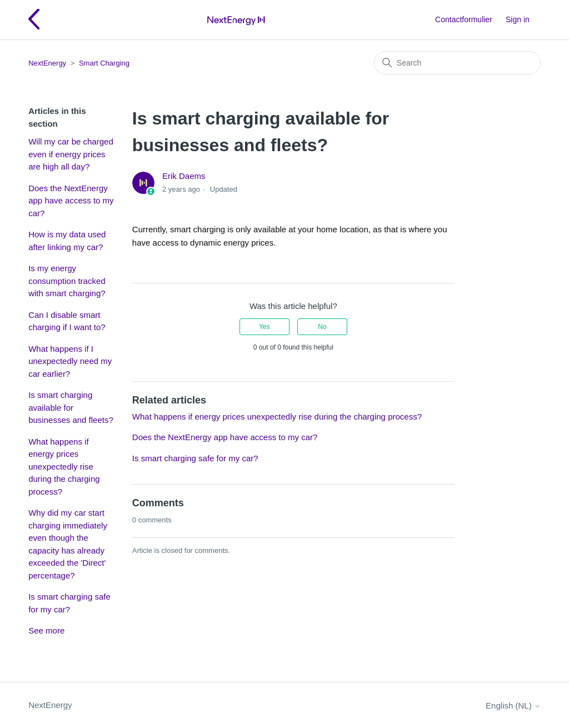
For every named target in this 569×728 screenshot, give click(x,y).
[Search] (457, 63)
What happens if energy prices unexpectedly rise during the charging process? (64, 467)
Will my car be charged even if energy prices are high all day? (71, 154)
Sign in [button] (518, 19)
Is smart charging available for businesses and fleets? (71, 407)
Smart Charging (104, 63)
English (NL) (513, 705)
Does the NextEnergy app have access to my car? (71, 201)
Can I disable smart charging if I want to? (67, 321)
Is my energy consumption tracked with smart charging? (67, 281)
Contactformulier (464, 19)
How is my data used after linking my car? (67, 241)
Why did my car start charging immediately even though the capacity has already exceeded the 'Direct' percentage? (68, 544)
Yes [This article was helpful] (264, 327)
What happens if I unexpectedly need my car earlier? (70, 361)
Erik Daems (184, 176)
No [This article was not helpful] (322, 327)
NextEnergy (47, 63)
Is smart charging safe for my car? (69, 603)
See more (46, 630)
